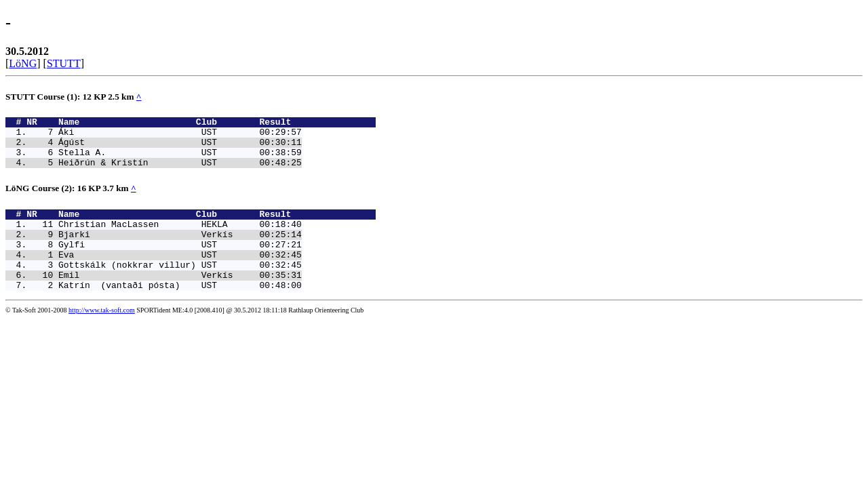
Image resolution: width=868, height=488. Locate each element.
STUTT (64, 63)
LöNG (23, 63)
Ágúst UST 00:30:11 (180, 148)
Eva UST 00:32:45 (180, 274)
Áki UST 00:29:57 (180, 136)
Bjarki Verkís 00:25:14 (180, 250)
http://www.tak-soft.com (102, 337)
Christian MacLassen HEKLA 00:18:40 (180, 238)
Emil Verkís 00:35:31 (180, 299)
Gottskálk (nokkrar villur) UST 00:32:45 (180, 287)
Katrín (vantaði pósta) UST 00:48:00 (180, 311)
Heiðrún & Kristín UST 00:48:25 (180, 172)
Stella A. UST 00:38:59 (180, 160)
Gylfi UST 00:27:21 (180, 262)
